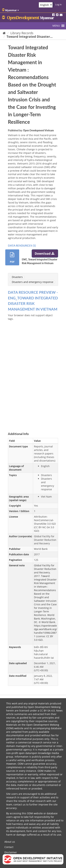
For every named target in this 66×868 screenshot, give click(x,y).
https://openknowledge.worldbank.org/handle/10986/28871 (45, 631)
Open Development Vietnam (38, 130)
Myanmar (10, 10)
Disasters (17, 277)
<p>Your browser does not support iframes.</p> (33, 370)
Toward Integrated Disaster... (30, 37)
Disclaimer (11, 852)
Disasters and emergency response (33, 282)
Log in (58, 4)
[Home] (4, 33)
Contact (9, 847)
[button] (56, 26)
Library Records (22, 33)
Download (45, 253)
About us (10, 842)
